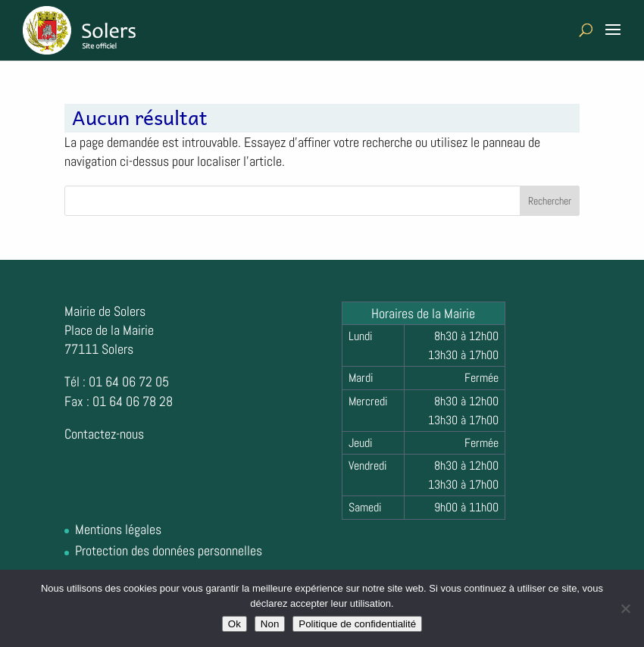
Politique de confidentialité (357, 624)
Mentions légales (118, 529)
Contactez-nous (104, 434)
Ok (234, 624)
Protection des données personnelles (169, 550)
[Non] (625, 608)
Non (270, 624)
